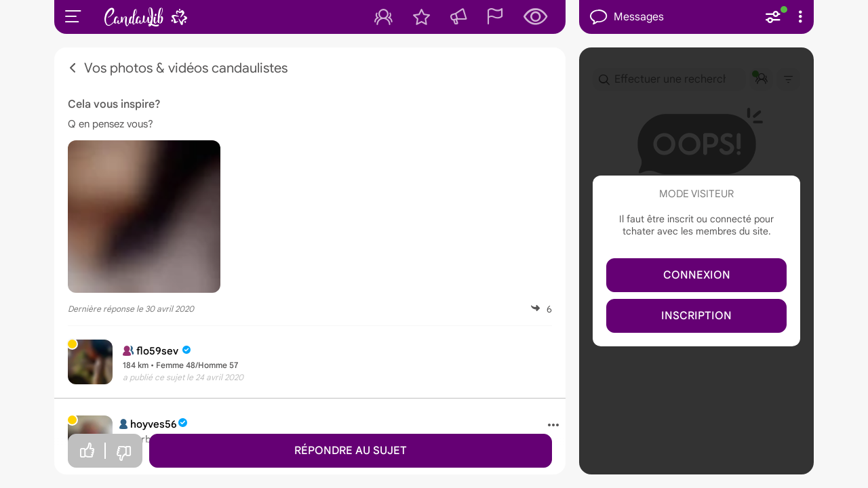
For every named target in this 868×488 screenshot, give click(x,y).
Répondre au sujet (351, 451)
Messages (627, 17)
